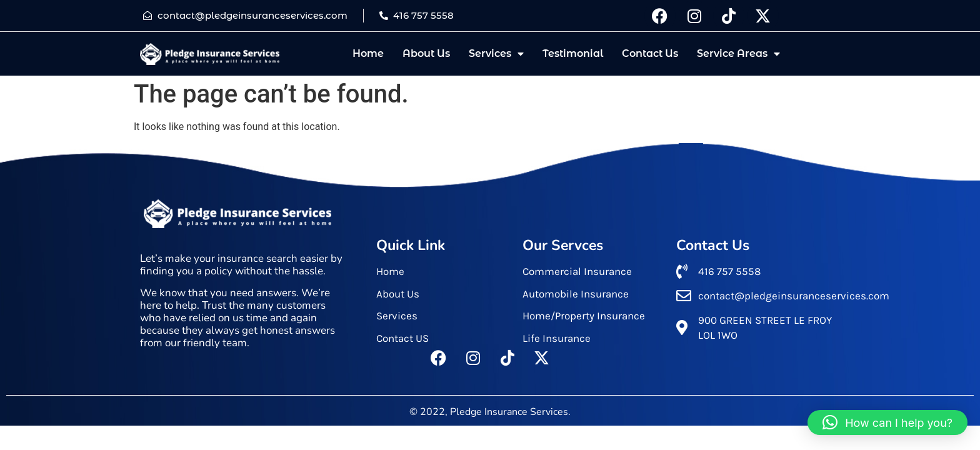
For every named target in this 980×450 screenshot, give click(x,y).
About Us (426, 53)
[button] (887, 422)
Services (496, 54)
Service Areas (738, 54)
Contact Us (650, 53)
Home (368, 53)
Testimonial (573, 53)
